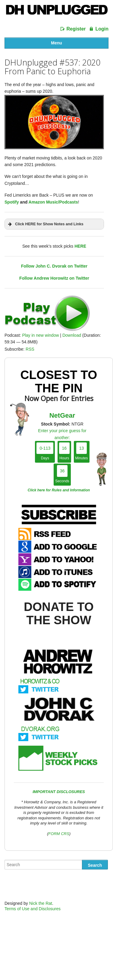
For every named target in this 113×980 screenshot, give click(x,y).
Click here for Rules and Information (59, 490)
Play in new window (40, 335)
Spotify (12, 202)
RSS (30, 349)
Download (72, 335)
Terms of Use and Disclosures (33, 909)
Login (102, 29)
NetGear (62, 415)
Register (76, 29)
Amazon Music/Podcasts (53, 202)
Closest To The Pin (59, 381)
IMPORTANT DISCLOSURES (59, 792)
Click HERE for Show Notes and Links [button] (45, 224)
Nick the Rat (41, 903)
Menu (56, 43)
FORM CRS (59, 834)
